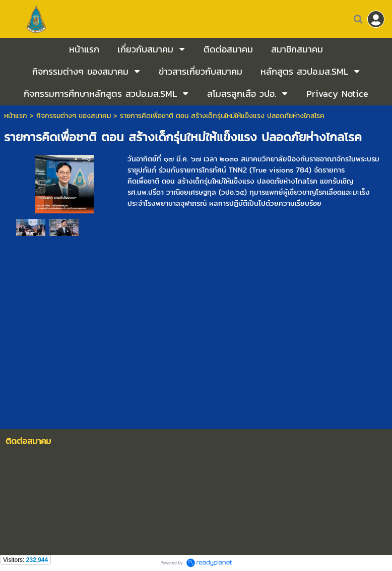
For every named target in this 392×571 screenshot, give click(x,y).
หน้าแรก (16, 116)
